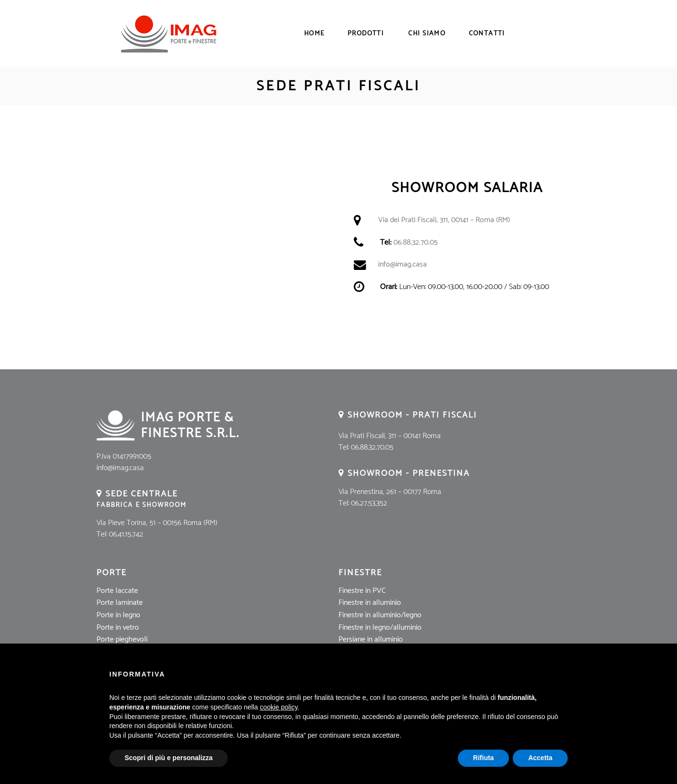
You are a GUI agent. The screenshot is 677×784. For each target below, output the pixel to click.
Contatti (487, 34)
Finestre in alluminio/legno (380, 615)
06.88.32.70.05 (416, 242)
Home (314, 34)
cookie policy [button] (279, 707)
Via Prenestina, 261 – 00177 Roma (390, 492)
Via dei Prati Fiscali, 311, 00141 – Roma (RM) (444, 220)
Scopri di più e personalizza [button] (169, 758)
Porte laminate (120, 603)
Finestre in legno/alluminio (380, 628)
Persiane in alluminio (371, 639)
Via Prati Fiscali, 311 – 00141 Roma (390, 436)
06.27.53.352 (369, 503)
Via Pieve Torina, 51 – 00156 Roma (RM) (157, 523)
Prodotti (366, 34)
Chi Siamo (427, 34)
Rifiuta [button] (484, 758)
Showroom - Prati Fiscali (412, 415)
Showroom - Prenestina (409, 473)
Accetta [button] (540, 758)
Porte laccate (117, 591)
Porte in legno (118, 615)
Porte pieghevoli (122, 639)
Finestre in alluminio (370, 603)
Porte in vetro (118, 628)
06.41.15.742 (126, 534)
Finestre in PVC (362, 591)
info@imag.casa (402, 264)
